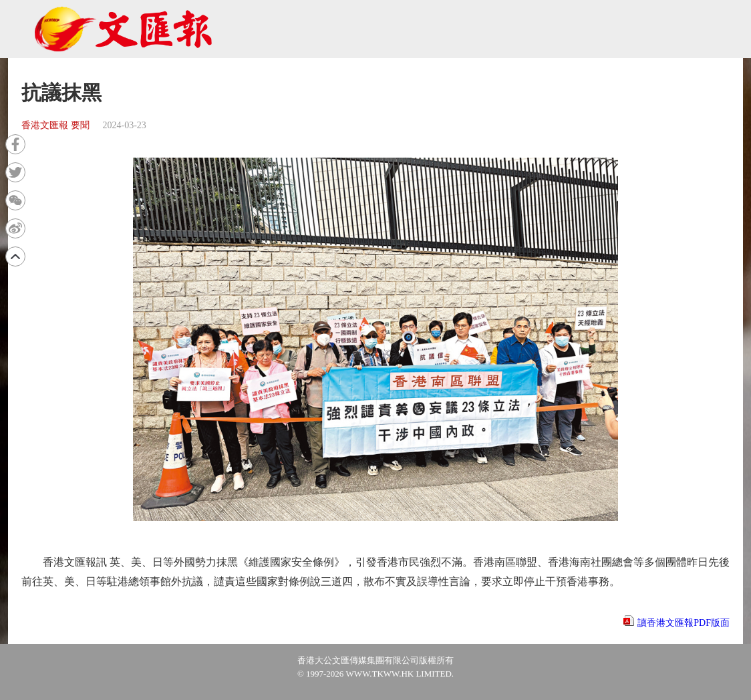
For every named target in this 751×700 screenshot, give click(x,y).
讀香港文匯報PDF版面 (684, 623)
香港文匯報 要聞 (55, 125)
